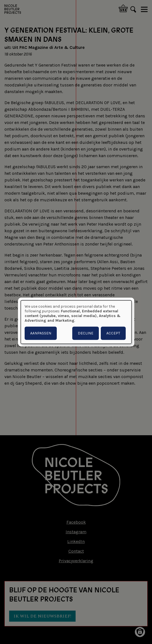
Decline (86, 333)
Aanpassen (41, 333)
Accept (113, 333)
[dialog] (76, 322)
